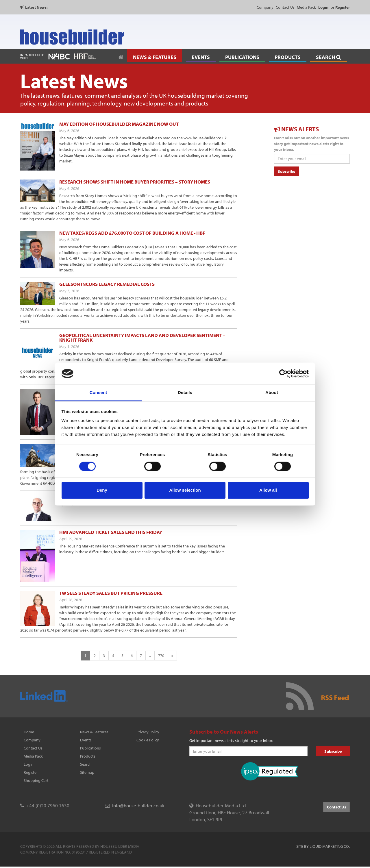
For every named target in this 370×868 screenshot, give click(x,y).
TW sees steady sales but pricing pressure (111, 593)
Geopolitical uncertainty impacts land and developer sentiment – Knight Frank (142, 337)
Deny (102, 490)
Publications (90, 748)
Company (265, 7)
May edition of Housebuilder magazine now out (119, 124)
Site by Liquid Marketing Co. (323, 846)
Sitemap (87, 772)
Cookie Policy (148, 740)
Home (29, 732)
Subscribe (286, 171)
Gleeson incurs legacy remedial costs (107, 284)
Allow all (268, 490)
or (340, 7)
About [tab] (272, 393)
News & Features (94, 732)
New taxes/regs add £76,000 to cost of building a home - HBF (132, 233)
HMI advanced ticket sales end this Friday (111, 532)
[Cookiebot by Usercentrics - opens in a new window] (283, 373)
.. (150, 656)
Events (86, 740)
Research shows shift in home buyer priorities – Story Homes (135, 182)
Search (86, 764)
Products (88, 756)
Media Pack (306, 7)
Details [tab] (185, 393)
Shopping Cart (36, 780)
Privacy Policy (148, 732)
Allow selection (185, 490)
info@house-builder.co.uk (138, 805)
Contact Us (285, 7)
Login (29, 764)
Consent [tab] (98, 393)
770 (161, 656)
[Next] (172, 656)
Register (31, 772)
